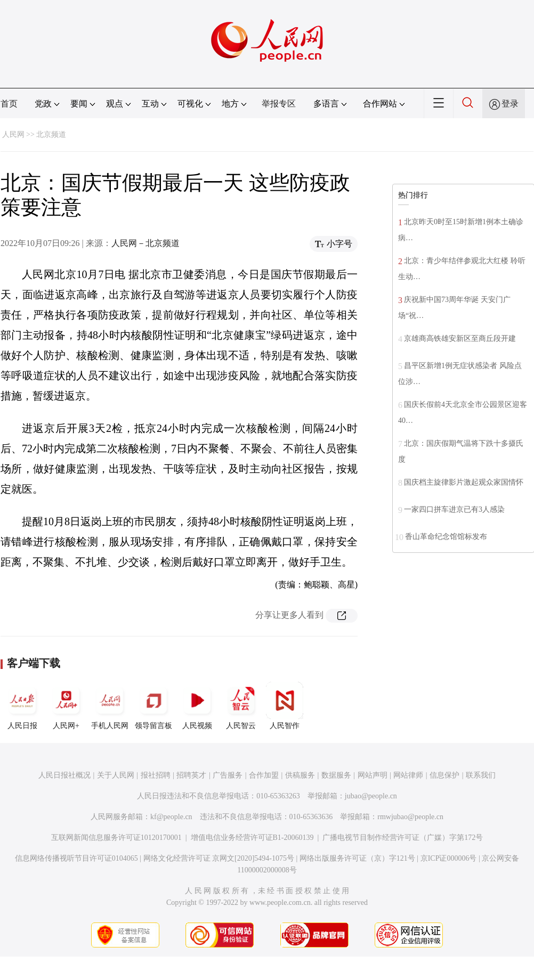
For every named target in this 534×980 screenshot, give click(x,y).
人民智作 (285, 706)
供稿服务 (300, 775)
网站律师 (408, 775)
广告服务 (228, 775)
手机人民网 (110, 706)
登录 (510, 104)
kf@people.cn (171, 817)
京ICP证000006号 (449, 858)
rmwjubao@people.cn (410, 817)
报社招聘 (156, 775)
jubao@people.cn (371, 796)
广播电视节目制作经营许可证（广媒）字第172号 (403, 838)
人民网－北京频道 (145, 243)
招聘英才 (191, 775)
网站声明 (373, 775)
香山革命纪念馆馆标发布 (446, 537)
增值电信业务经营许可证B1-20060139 (252, 838)
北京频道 (51, 134)
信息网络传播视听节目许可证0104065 (76, 858)
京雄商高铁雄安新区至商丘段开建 (460, 338)
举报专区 (279, 104)
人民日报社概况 (64, 775)
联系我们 (481, 775)
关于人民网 (116, 775)
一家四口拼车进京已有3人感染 (454, 509)
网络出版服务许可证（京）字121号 (357, 858)
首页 (9, 104)
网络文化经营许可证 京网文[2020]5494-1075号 (219, 858)
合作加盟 (264, 775)
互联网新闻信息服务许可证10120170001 (116, 838)
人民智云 (241, 706)
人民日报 (22, 706)
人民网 (13, 134)
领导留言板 (153, 706)
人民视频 (197, 706)
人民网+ (66, 706)
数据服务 (336, 775)
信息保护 (444, 775)
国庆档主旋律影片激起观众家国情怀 (464, 482)
